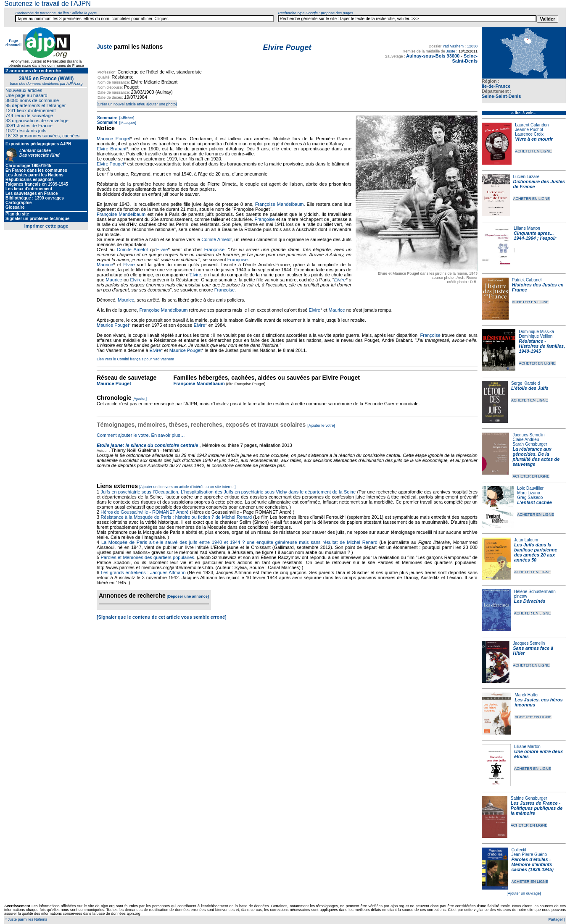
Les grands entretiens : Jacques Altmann (143, 572)
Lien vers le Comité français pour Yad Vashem (135, 359)
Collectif (519, 850)
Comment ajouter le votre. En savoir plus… (141, 435)
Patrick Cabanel (527, 280)
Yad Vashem (453, 46)
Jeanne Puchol (529, 130)
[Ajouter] (140, 399)
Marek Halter (526, 695)
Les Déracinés (530, 601)
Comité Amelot (216, 239)
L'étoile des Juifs (530, 388)
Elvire (162, 249)
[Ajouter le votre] (321, 425)
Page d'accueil (13, 43)
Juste (104, 47)
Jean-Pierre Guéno (529, 854)
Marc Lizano (528, 493)
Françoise (264, 219)
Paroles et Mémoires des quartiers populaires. (148, 557)
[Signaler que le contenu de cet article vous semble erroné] (162, 617)
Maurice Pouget (113, 139)
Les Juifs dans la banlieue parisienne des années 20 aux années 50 (536, 552)
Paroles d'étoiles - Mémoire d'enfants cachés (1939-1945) (533, 864)
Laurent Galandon (532, 125)
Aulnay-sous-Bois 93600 (433, 56)
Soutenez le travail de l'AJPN (47, 4)
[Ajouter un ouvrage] (524, 893)
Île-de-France (496, 86)
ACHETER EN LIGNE (533, 151)
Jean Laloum (526, 540)
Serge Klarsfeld (525, 383)
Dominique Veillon (536, 336)
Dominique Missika (536, 332)
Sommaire (107, 118)
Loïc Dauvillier (530, 488)
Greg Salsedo (530, 497)
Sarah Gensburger (530, 444)
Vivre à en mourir (534, 139)
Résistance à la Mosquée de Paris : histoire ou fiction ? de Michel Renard (176, 517)
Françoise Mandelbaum (280, 204)
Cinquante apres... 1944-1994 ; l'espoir (535, 236)
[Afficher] (126, 118)
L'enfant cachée (534, 502)
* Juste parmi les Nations (26, 919)
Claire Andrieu (526, 440)
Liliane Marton (527, 228)
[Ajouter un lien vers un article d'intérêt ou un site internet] (187, 487)
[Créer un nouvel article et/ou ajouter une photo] (137, 104)
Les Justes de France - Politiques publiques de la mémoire (537, 808)
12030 (472, 46)
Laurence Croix (529, 134)
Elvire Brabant (112, 149)
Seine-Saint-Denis (501, 96)
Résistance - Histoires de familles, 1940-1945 (542, 346)
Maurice (105, 265)
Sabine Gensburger (529, 798)
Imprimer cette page (46, 226)
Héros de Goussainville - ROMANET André (145, 512)
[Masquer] (127, 123)
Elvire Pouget (110, 164)
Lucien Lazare (526, 177)
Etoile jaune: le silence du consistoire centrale (147, 445)
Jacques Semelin (528, 435)
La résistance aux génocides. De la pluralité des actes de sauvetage (536, 457)
